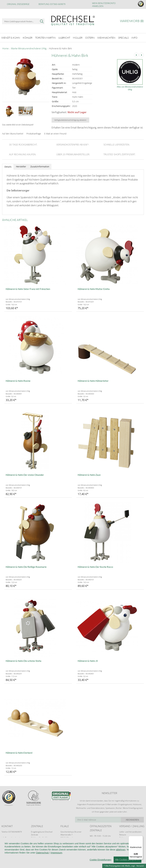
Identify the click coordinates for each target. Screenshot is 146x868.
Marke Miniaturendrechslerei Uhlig (29, 48)
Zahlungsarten (125, 837)
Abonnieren (132, 819)
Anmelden (98, 6)
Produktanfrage (34, 133)
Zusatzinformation (40, 166)
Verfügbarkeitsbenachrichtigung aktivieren (70, 119)
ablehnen (121, 850)
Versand (140, 866)
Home (5, 48)
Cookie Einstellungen (100, 860)
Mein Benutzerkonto (104, 3)
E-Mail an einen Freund (55, 133)
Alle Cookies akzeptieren (128, 860)
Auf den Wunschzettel (13, 133)
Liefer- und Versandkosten (130, 831)
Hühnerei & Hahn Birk (60, 48)
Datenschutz (42, 853)
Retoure (123, 834)
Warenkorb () (132, 21)
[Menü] (141, 838)
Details (8, 166)
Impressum (56, 853)
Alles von (130, 87)
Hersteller (21, 166)
